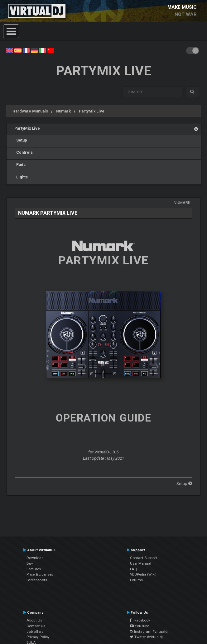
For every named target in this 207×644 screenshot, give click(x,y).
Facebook (140, 620)
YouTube (140, 626)
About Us (34, 620)
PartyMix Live (92, 111)
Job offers (35, 632)
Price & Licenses (40, 574)
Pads (20, 165)
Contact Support (144, 558)
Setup (21, 140)
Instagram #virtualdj (149, 632)
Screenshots (37, 580)
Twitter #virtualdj (146, 637)
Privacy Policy (38, 637)
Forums (136, 580)
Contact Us (36, 626)
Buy (30, 563)
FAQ (134, 569)
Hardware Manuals (30, 111)
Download (35, 558)
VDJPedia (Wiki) (143, 574)
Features (34, 569)
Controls (24, 152)
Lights (21, 177)
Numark (63, 111)
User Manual (141, 563)
